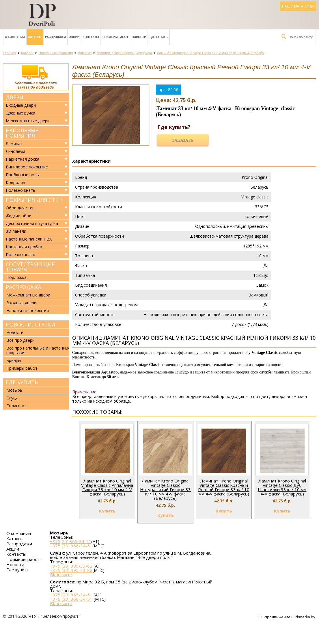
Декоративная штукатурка (32, 224)
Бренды (14, 360)
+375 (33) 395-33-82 (71, 570)
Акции (74, 37)
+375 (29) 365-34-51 (71, 595)
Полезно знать (20, 190)
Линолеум (15, 151)
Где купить (158, 37)
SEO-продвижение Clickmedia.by (286, 617)
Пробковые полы (23, 175)
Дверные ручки (20, 113)
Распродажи (55, 37)
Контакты (91, 37)
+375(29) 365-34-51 (71, 541)
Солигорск (17, 406)
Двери (15, 97)
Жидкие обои (19, 216)
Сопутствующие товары (30, 267)
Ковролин (15, 183)
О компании (15, 37)
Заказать (183, 140)
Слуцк (12, 398)
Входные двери (21, 105)
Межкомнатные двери (28, 121)
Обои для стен (20, 208)
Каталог (35, 37)
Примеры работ (115, 37)
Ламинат (14, 144)
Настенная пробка (24, 247)
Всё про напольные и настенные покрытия (38, 350)
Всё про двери (20, 340)
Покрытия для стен (34, 200)
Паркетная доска (23, 159)
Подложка (16, 277)
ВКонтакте (61, 575)
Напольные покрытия (22, 133)
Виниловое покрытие (27, 167)
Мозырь (14, 390)
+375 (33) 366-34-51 (71, 546)
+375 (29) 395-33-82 (71, 566)
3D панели (16, 231)
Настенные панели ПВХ (29, 239)
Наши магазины (298, 6)
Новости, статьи (30, 324)
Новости (139, 37)
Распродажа (23, 287)
